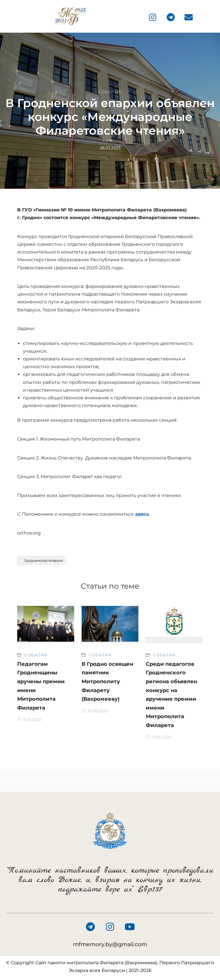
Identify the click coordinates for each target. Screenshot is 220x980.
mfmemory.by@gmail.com (110, 944)
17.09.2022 (158, 737)
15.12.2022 (29, 720)
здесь (142, 514)
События (110, 92)
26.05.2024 (95, 711)
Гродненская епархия (44, 560)
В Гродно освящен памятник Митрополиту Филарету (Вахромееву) (107, 682)
